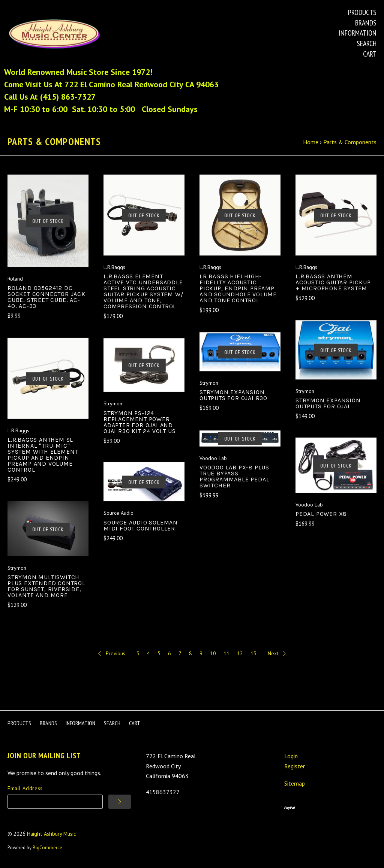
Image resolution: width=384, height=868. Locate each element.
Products (362, 12)
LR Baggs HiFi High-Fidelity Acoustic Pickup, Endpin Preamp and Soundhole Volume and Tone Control (238, 290)
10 (213, 655)
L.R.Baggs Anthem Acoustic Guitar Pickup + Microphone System (333, 284)
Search (367, 43)
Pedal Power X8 (321, 515)
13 (253, 655)
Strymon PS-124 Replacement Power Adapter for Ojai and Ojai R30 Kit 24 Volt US (139, 423)
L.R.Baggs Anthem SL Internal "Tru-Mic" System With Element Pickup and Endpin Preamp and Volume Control (43, 456)
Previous (112, 655)
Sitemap (295, 785)
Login (291, 757)
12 (240, 655)
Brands (366, 23)
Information (358, 33)
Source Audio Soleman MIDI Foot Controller (141, 527)
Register (295, 767)
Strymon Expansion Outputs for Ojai (328, 405)
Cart (370, 54)
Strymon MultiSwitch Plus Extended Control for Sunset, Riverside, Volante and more (46, 588)
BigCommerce (47, 849)
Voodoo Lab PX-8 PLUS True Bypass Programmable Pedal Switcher (234, 478)
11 (226, 655)
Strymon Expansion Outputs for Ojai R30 (233, 397)
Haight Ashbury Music (52, 835)
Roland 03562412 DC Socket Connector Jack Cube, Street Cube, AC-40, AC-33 (46, 298)
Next (277, 655)
